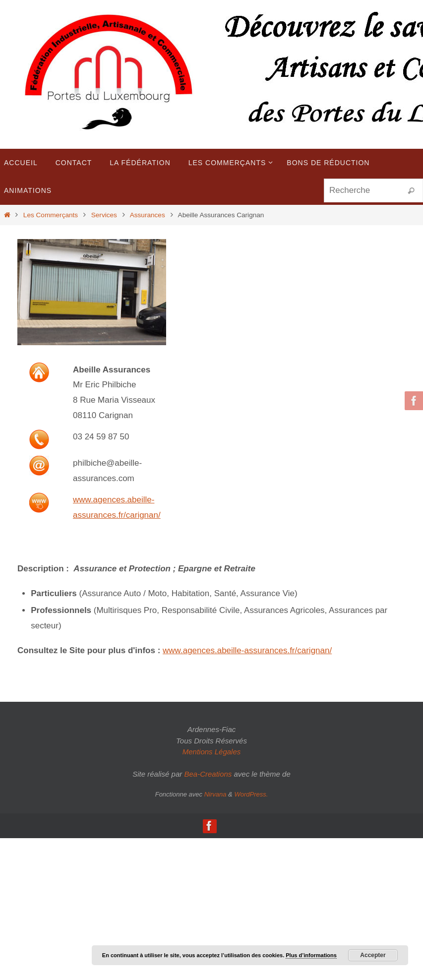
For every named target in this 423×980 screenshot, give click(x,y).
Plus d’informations (311, 955)
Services (104, 215)
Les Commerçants (51, 215)
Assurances (148, 215)
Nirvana (215, 794)
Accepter (373, 955)
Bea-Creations (208, 774)
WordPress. (251, 794)
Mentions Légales (212, 752)
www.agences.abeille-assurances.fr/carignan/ (247, 650)
